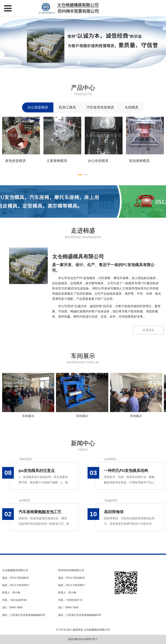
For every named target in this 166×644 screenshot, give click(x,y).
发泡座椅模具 (139, 161)
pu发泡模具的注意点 (37, 470)
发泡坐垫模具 (16, 161)
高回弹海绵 (114, 512)
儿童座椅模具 (57, 161)
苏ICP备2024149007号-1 (83, 639)
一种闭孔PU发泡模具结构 (126, 470)
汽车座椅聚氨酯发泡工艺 (40, 512)
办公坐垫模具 (98, 161)
